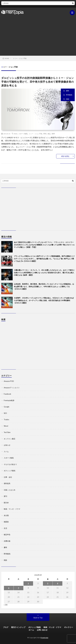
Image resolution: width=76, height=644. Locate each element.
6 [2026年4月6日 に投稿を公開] (9, 588)
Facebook (7, 394)
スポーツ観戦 (23, 134)
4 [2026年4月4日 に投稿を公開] (58, 583)
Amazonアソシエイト (12, 388)
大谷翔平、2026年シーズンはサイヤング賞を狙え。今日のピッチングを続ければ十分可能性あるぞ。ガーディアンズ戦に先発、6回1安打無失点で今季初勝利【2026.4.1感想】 (44, 300)
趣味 (68, 91)
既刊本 (6, 503)
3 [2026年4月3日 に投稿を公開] (48, 583)
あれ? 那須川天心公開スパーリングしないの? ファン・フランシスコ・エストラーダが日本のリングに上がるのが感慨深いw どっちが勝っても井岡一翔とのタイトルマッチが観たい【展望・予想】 (44, 245)
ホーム (31, 630)
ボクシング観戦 (10, 471)
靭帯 (53, 134)
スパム (6, 452)
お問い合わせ (42, 630)
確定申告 (7, 535)
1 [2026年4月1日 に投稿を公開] (28, 583)
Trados (6, 420)
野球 (45, 134)
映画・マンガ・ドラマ (12, 509)
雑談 (68, 99)
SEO (5, 413)
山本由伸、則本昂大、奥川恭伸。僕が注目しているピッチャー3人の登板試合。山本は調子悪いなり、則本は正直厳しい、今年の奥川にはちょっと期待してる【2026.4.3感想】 (44, 286)
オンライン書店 (10, 439)
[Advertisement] (38, 34)
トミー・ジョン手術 (35, 134)
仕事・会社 (8, 477)
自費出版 (7, 541)
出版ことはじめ (10, 490)
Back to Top (38, 618)
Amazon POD (9, 381)
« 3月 (6, 605)
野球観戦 (69, 95)
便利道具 (7, 483)
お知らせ (7, 445)
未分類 (6, 515)
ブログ (6, 627)
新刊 (5, 496)
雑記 (49, 134)
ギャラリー (69, 627)
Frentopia (44, 638)
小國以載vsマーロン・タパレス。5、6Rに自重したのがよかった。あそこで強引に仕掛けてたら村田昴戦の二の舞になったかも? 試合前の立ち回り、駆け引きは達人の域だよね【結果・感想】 (44, 273)
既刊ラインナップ (18, 627)
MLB (16, 134)
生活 (5, 528)
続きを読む (65, 156)
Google (7, 407)
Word (6, 426)
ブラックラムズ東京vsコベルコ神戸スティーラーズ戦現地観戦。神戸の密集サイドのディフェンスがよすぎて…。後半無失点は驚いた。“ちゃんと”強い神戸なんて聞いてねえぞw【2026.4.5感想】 (44, 259)
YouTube (7, 432)
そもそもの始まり (10, 464)
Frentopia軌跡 (9, 400)
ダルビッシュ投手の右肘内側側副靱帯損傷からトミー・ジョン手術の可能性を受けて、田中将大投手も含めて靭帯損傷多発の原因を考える (37, 82)
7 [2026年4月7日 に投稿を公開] (18, 588)
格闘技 (6, 522)
